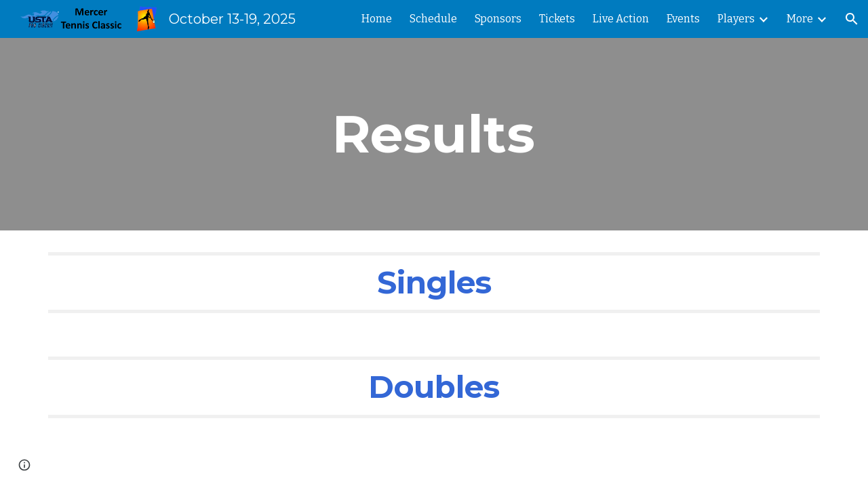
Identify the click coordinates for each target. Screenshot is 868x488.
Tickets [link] (557, 19)
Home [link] (377, 19)
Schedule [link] (433, 19)
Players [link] (736, 19)
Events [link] (683, 19)
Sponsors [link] (498, 19)
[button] (852, 19)
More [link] (800, 19)
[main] (434, 134)
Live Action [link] (621, 19)
